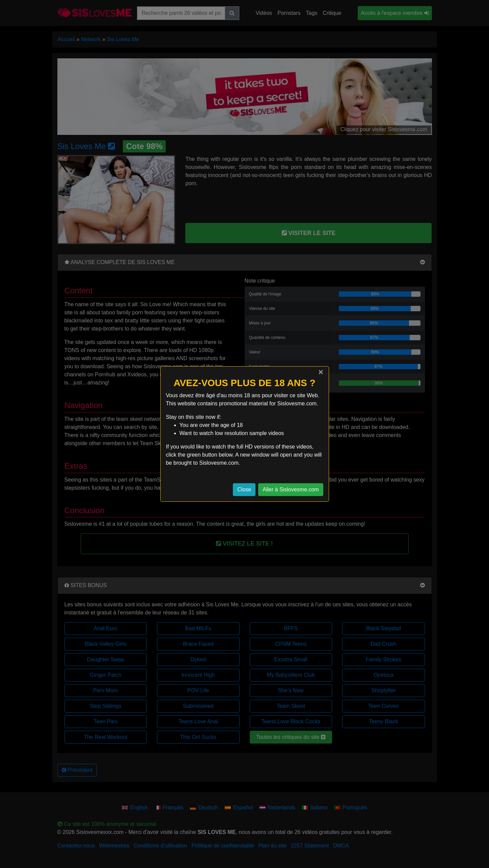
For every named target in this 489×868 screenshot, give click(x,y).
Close (244, 489)
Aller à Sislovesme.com (291, 489)
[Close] (321, 372)
